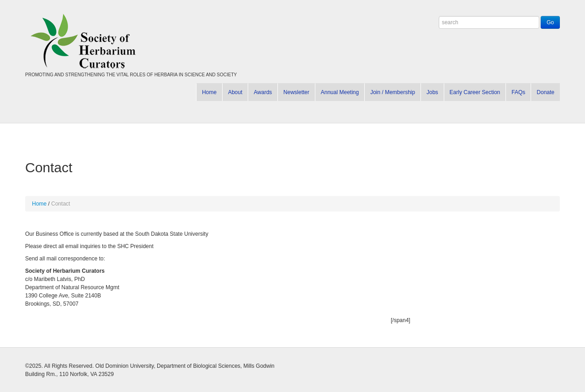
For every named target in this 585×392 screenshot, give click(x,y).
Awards (263, 92)
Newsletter (296, 92)
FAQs (518, 92)
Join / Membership (393, 92)
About (235, 92)
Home (209, 92)
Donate (545, 92)
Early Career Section (475, 92)
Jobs (432, 92)
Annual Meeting (340, 92)
